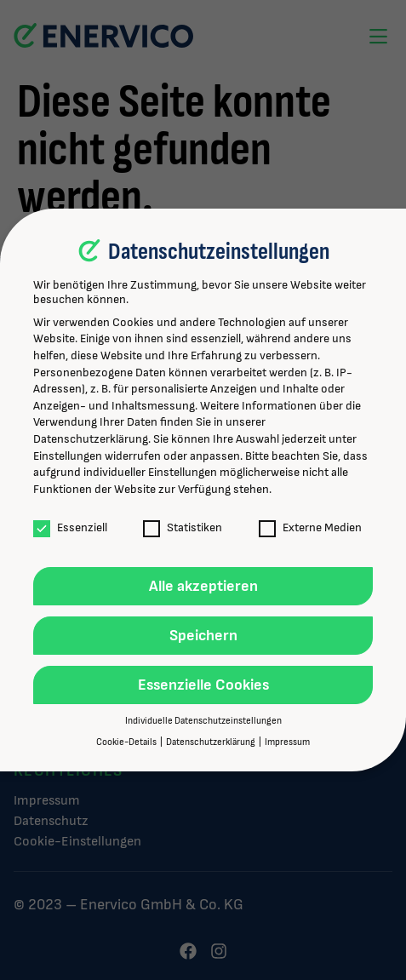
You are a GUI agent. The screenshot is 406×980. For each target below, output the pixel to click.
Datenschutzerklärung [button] (212, 742)
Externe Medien (310, 527)
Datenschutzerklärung (91, 439)
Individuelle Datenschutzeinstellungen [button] (203, 721)
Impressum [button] (287, 742)
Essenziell (70, 527)
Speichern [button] (203, 636)
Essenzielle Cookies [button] (203, 685)
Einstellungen (68, 456)
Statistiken (183, 527)
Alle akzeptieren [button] (203, 586)
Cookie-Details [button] (127, 742)
